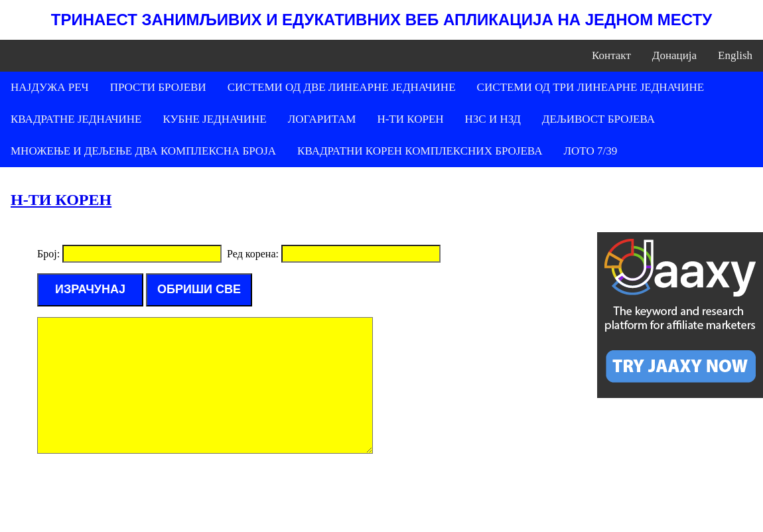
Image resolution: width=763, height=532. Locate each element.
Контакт (611, 55)
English (735, 55)
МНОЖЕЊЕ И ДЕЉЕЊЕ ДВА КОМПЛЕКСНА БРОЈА (143, 151)
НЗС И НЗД (493, 119)
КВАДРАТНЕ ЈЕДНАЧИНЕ (76, 119)
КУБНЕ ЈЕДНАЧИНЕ (214, 119)
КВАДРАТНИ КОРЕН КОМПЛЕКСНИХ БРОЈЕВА (420, 151)
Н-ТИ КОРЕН (410, 119)
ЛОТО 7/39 (590, 151)
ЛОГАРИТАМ (322, 119)
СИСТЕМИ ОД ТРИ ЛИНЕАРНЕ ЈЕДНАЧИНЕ (591, 87)
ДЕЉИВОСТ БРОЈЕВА (598, 119)
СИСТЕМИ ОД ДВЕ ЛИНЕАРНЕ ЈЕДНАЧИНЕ (342, 87)
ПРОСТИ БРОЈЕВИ (158, 87)
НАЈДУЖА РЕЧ (50, 87)
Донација (674, 55)
